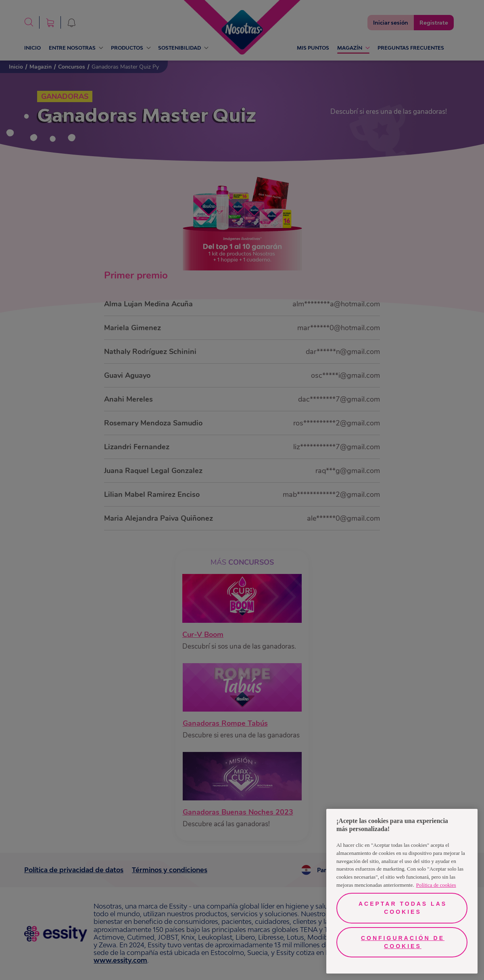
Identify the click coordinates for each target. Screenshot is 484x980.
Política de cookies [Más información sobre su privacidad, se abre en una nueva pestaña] (436, 885)
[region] (402, 891)
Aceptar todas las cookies (403, 908)
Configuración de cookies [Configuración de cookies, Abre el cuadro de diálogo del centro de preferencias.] (403, 942)
